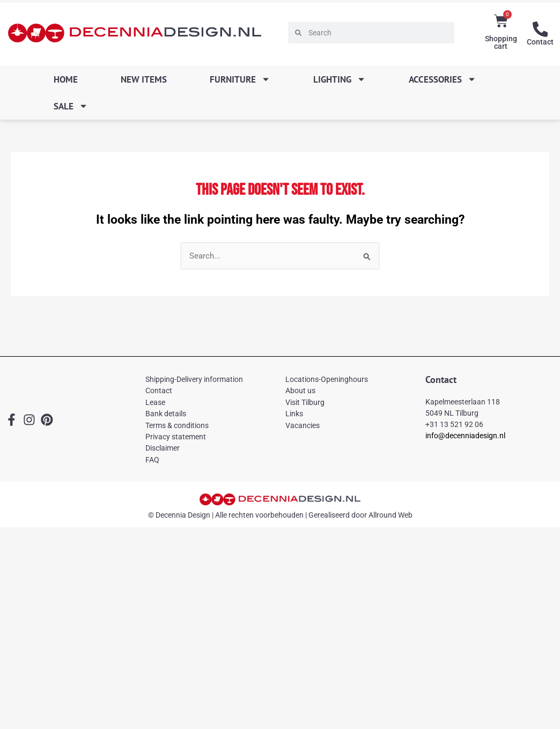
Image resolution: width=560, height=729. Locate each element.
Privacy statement (176, 437)
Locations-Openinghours (327, 380)
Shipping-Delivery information (194, 380)
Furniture (240, 79)
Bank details (166, 414)
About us (300, 391)
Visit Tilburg (305, 403)
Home (66, 79)
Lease (155, 403)
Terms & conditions (177, 425)
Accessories (443, 79)
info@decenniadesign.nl (465, 436)
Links (294, 414)
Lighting (340, 79)
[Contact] (540, 29)
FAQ (152, 460)
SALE (71, 106)
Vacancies (303, 425)
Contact (540, 41)
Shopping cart (501, 42)
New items (144, 79)
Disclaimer (163, 448)
